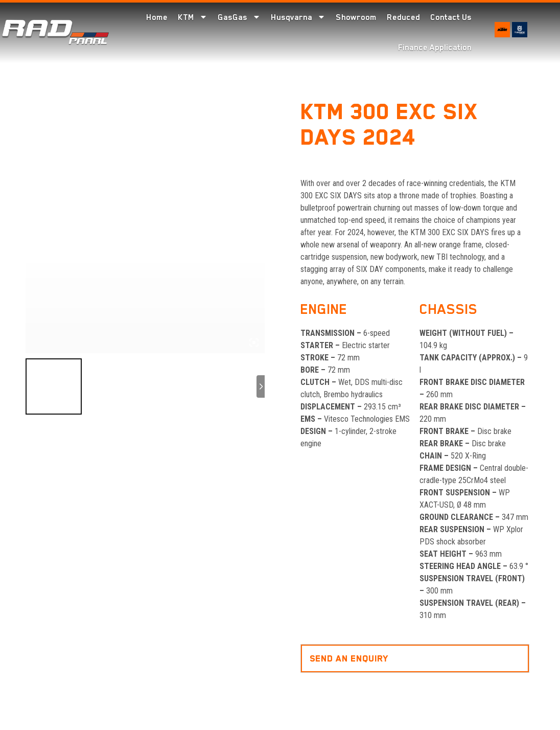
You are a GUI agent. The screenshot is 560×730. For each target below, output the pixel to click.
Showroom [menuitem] (356, 17)
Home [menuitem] (157, 17)
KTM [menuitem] (193, 18)
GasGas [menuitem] (239, 18)
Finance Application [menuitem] (435, 48)
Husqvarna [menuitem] (298, 18)
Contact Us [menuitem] (451, 17)
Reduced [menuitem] (403, 17)
